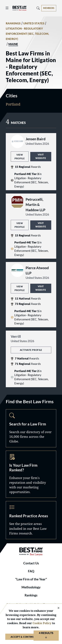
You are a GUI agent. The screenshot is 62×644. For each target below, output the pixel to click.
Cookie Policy (42, 623)
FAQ (31, 571)
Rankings (31, 595)
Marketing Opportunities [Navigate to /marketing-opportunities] (31, 474)
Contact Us (31, 563)
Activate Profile (31, 350)
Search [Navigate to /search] (31, 428)
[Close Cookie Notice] (56, 608)
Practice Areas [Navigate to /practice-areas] (31, 520)
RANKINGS (13, 23)
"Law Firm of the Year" (31, 579)
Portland (13, 104)
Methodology (31, 587)
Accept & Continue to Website (31, 637)
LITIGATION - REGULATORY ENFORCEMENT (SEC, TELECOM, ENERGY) (27, 34)
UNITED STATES (34, 23)
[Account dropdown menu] (49, 8)
